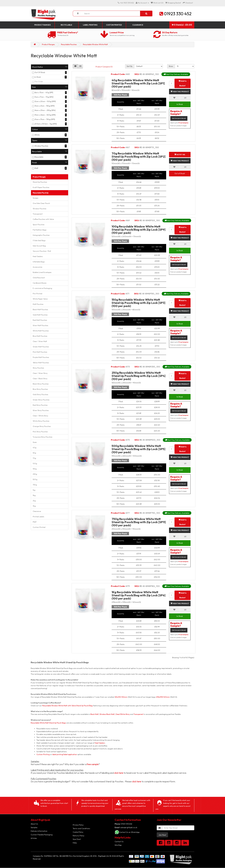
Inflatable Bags (39, 262)
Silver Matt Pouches (40, 325)
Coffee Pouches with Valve (43, 219)
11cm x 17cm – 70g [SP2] (44, 97)
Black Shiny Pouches (41, 384)
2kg (34, 501)
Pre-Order (39, 81)
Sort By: (130, 66)
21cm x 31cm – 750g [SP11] (45, 119)
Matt (36, 168)
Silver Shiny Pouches (41, 410)
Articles (34, 838)
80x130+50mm (121, 697)
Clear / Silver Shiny (40, 373)
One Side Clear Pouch (41, 203)
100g (35, 463)
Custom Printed (114, 25)
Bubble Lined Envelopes (42, 272)
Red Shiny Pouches (40, 405)
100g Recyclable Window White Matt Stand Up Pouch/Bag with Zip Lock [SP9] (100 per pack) (139, 230)
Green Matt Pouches (41, 347)
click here (119, 773)
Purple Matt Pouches (41, 357)
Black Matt (94, 714)
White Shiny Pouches (41, 421)
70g (34, 458)
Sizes (35, 442)
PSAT (35, 522)
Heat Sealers (38, 256)
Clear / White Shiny (40, 416)
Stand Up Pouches (40, 182)
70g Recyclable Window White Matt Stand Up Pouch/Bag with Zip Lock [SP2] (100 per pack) (139, 157)
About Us (34, 824)
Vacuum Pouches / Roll (42, 251)
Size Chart (77, 839)
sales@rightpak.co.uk (126, 827)
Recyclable (66, 25)
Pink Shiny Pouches (40, 432)
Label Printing (90, 25)
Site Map (118, 845)
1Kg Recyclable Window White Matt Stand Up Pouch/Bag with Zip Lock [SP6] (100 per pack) (139, 595)
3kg (34, 506)
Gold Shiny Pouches (40, 394)
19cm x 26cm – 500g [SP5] (45, 115)
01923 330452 (123, 824)
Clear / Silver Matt (40, 341)
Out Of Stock (40, 72)
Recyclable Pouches (69, 44)
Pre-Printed (37, 294)
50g (34, 453)
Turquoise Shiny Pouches (43, 437)
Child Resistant (39, 278)
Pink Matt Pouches (40, 352)
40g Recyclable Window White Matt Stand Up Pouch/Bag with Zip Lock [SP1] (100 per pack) (138, 83)
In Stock (38, 77)
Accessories (38, 267)
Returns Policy (78, 836)
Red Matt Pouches (40, 320)
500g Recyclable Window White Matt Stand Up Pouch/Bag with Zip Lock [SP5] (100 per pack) (138, 449)
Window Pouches (41, 146)
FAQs (75, 843)
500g (35, 479)
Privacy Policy (78, 825)
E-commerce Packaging (42, 288)
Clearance (138, 25)
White (37, 135)
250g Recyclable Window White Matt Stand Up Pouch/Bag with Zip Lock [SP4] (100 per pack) (139, 376)
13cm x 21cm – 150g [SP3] (45, 106)
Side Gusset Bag (39, 246)
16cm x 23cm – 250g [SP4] (45, 110)
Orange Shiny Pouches (42, 426)
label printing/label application (65, 754)
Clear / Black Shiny (40, 379)
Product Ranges (42, 25)
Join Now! (162, 835)
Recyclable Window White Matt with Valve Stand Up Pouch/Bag (67, 706)
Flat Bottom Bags (40, 230)
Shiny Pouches (38, 368)
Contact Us (119, 842)
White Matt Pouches (41, 331)
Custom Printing (43, 754)
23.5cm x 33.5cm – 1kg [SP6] (46, 124)
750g (35, 485)
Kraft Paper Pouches (41, 187)
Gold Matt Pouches (40, 315)
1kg (34, 490)
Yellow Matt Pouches (41, 363)
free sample (93, 764)
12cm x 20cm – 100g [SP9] (45, 101)
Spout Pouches (39, 225)
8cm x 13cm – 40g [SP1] (44, 92)
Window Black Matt (107, 714)
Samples (34, 827)
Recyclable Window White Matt (95, 44)
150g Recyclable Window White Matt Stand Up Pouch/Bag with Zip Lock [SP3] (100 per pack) (138, 303)
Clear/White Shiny (123, 714)
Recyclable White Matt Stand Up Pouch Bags (48, 723)
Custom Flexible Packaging (42, 835)
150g (35, 469)
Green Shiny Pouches (41, 400)
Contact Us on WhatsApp (129, 832)
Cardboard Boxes (40, 283)
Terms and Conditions (81, 828)
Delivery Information (39, 831)
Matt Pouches (38, 304)
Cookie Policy (78, 832)
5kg (34, 495)
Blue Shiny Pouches (40, 389)
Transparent (38, 214)
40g (35, 448)
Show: (171, 66)
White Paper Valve (40, 299)
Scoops (36, 198)
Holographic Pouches (41, 235)
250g (35, 474)
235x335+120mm (163, 697)
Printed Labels (38, 517)
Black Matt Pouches (40, 309)
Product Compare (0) (104, 67)
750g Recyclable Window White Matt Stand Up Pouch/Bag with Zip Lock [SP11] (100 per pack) (139, 522)
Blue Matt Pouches (40, 336)
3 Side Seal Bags (39, 240)
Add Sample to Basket (179, 118)
